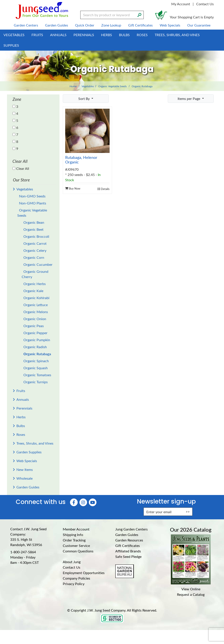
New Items (25, 469)
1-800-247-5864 (23, 552)
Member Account (76, 529)
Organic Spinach (36, 361)
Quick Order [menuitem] (85, 25)
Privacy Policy (74, 584)
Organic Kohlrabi (36, 298)
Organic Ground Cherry (35, 274)
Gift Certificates (128, 546)
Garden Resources (129, 540)
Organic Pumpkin (37, 340)
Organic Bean (34, 222)
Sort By (84, 98)
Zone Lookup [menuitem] (111, 25)
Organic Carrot (35, 243)
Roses (21, 434)
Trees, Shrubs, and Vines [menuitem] (177, 35)
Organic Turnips (36, 382)
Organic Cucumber (38, 264)
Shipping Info (73, 535)
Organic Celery (35, 250)
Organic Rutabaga (37, 354)
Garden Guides (28, 487)
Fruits (21, 391)
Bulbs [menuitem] (124, 35)
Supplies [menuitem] (11, 45)
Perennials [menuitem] (84, 35)
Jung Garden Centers (131, 529)
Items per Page (189, 98)
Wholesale (24, 478)
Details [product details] (103, 189)
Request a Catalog (191, 594)
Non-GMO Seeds (32, 196)
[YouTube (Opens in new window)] (93, 502)
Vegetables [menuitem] (14, 35)
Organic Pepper (35, 333)
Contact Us (205, 4)
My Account (181, 4)
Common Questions (78, 551)
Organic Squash (36, 368)
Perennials (24, 408)
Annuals (23, 399)
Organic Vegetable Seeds (112, 86)
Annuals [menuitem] (58, 35)
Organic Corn (34, 257)
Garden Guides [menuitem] (57, 25)
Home (73, 86)
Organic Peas (34, 326)
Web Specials (27, 461)
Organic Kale (33, 291)
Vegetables (88, 86)
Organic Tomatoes (37, 375)
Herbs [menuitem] (107, 35)
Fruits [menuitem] (37, 35)
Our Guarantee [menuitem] (199, 25)
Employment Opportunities (84, 573)
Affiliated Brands (128, 551)
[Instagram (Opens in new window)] (83, 502)
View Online (191, 589)
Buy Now (73, 188)
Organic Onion (35, 319)
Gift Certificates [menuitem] (140, 25)
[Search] (139, 14)
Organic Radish (35, 347)
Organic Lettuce (36, 305)
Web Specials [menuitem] (170, 25)
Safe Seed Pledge (128, 556)
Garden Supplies (29, 452)
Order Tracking (74, 540)
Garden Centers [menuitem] (26, 25)
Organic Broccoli (36, 236)
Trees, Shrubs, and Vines (35, 443)
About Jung (72, 562)
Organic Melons (36, 312)
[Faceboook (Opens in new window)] (74, 502)
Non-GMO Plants (33, 203)
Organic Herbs (35, 284)
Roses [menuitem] (142, 35)
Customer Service (76, 546)
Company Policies (76, 578)
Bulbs (21, 426)
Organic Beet (33, 229)
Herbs (21, 417)
